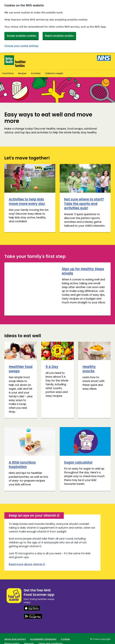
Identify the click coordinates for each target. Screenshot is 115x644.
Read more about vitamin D (27, 558)
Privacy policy (12, 637)
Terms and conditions (50, 637)
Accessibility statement (43, 632)
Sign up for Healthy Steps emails (30, 271)
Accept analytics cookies (22, 36)
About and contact (15, 632)
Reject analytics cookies (59, 36)
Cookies (65, 632)
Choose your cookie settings (21, 46)
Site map (29, 637)
